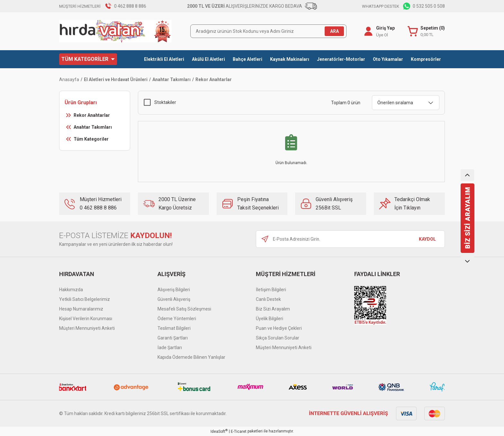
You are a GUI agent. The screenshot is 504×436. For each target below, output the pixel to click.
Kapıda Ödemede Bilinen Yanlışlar (191, 357)
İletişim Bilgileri (271, 290)
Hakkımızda (71, 290)
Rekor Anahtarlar (214, 79)
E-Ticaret (239, 431)
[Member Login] (368, 31)
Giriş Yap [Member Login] (385, 28)
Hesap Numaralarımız (81, 309)
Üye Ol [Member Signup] (382, 35)
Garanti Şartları (173, 338)
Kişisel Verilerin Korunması (86, 319)
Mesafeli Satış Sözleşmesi (184, 309)
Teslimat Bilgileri (174, 328)
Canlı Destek (268, 299)
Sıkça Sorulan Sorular (278, 338)
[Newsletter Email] (350, 239)
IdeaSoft (219, 431)
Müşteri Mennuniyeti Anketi (87, 328)
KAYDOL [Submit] (427, 239)
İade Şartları (170, 348)
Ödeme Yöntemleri (177, 319)
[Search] (268, 31)
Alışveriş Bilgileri (174, 290)
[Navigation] (88, 59)
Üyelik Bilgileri (270, 319)
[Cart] (426, 31)
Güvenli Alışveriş (174, 299)
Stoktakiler (165, 102)
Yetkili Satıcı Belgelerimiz (85, 299)
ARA (334, 31)
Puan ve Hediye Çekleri (279, 328)
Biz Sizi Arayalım (273, 309)
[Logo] (115, 31)
